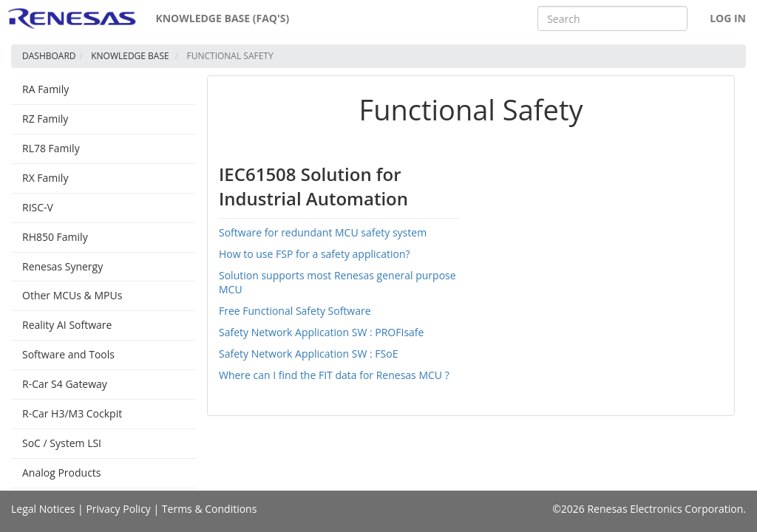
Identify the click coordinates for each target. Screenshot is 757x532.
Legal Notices (43, 509)
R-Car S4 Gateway (65, 384)
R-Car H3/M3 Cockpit (72, 413)
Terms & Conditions (210, 509)
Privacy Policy (118, 509)
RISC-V (38, 207)
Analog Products (62, 473)
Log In (728, 18)
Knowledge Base (130, 56)
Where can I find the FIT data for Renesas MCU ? (334, 375)
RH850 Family (55, 237)
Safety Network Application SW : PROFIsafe (321, 332)
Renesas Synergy (62, 266)
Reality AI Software (67, 325)
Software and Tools (68, 354)
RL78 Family (51, 148)
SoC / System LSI (62, 443)
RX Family (45, 178)
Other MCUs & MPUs (72, 295)
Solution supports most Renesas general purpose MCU (337, 282)
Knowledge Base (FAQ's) (222, 18)
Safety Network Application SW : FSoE (308, 354)
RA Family (45, 89)
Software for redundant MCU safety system (323, 232)
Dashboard (49, 56)
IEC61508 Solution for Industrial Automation (313, 186)
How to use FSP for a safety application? (315, 254)
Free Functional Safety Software (295, 311)
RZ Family (45, 119)
